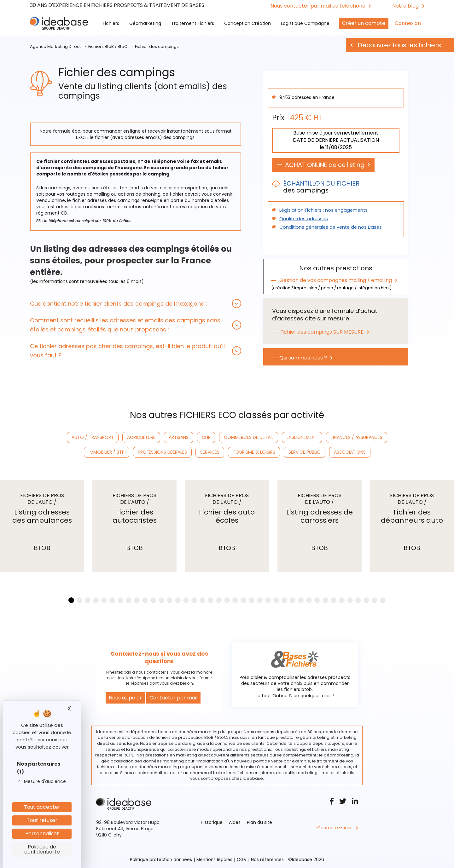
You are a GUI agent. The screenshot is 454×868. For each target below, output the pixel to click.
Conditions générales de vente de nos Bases (328, 227)
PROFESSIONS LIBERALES (162, 452)
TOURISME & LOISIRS (254, 452)
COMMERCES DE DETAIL (249, 437)
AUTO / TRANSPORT (93, 437)
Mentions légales (215, 859)
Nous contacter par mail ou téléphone (318, 6)
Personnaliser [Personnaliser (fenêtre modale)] (42, 834)
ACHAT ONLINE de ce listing (327, 165)
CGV (243, 859)
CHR (206, 437)
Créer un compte (364, 23)
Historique (212, 822)
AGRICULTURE (141, 437)
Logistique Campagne (305, 23)
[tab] (136, 304)
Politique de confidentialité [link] (42, 849)
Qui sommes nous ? (303, 357)
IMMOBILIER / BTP (107, 452)
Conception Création (247, 23)
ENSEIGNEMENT (302, 437)
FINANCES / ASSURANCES (357, 437)
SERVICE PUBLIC (305, 452)
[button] (136, 304)
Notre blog (405, 6)
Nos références (269, 859)
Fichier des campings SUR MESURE (322, 331)
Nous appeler (125, 698)
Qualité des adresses (302, 219)
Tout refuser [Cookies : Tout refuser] (42, 820)
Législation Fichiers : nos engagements (322, 210)
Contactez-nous (336, 828)
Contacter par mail (173, 698)
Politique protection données (160, 859)
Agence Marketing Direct (55, 46)
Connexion (408, 23)
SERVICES (210, 452)
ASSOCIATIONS (350, 452)
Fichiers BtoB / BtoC (108, 46)
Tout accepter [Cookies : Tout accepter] (42, 807)
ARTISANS (179, 437)
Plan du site (259, 822)
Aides (235, 822)
